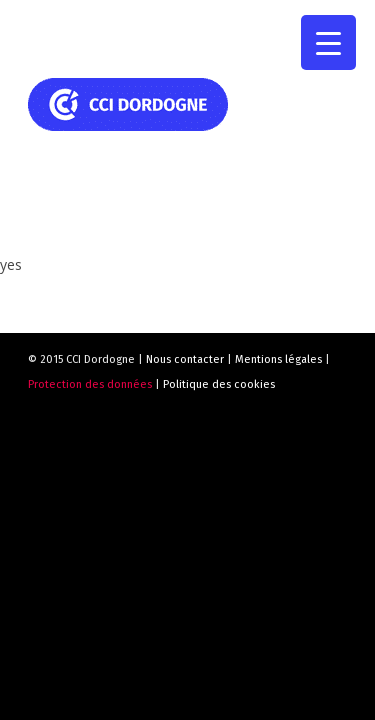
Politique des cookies (219, 384)
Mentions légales (278, 359)
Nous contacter (185, 359)
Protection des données (90, 384)
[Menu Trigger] (328, 42)
